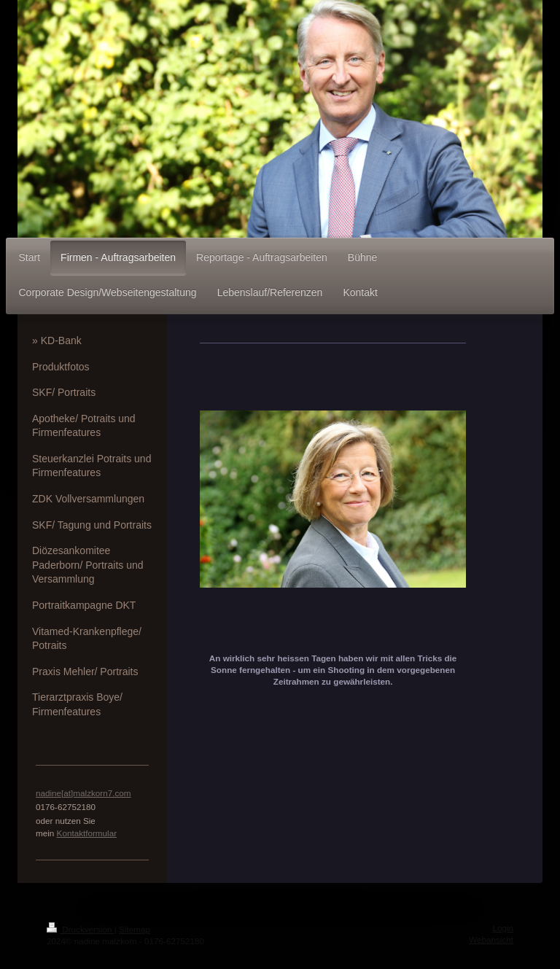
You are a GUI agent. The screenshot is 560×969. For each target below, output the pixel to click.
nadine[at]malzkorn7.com (83, 793)
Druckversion (81, 929)
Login (503, 928)
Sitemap (135, 929)
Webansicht (491, 939)
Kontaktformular (87, 833)
